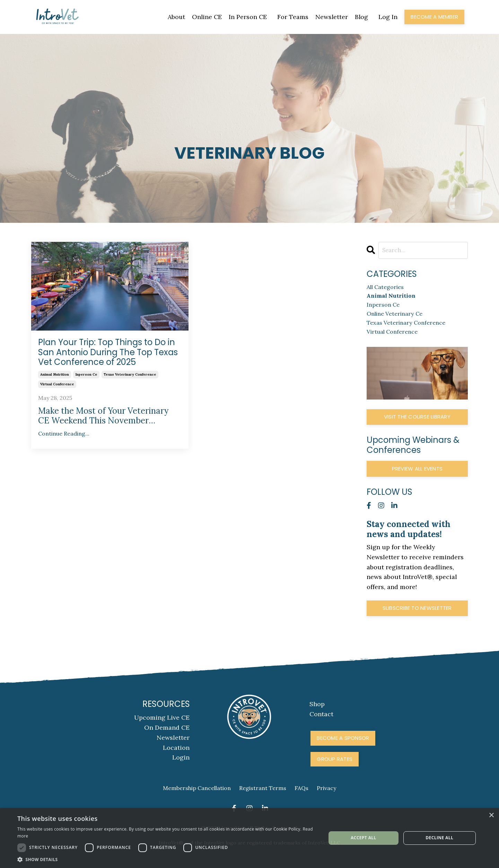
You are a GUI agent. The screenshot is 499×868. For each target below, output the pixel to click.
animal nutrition (55, 374)
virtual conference (57, 384)
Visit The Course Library (417, 424)
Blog (361, 17)
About (174, 17)
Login (181, 764)
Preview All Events (417, 475)
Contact (321, 721)
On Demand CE (167, 734)
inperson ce (86, 374)
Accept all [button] (364, 838)
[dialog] (249, 838)
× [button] (491, 816)
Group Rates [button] (335, 766)
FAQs (301, 795)
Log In (388, 17)
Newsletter (331, 17)
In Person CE (247, 17)
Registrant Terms (263, 795)
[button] (167, 859)
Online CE (205, 17)
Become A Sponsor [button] (343, 745)
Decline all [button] (439, 838)
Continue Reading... (64, 434)
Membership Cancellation (197, 795)
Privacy (326, 795)
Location (177, 754)
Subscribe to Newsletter (417, 615)
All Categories (388, 288)
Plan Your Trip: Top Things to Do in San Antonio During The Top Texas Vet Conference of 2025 (108, 352)
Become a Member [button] (434, 17)
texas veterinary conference (130, 374)
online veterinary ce (398, 318)
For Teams (292, 17)
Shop (317, 711)
